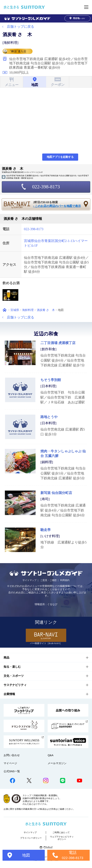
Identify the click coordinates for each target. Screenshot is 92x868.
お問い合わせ (12, 755)
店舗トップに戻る (20, 27)
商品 (6, 658)
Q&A (50, 755)
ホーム (5, 310)
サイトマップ (29, 580)
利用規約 (65, 580)
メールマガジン (57, 763)
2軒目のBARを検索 (58, 204)
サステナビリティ (15, 685)
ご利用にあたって (61, 832)
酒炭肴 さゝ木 (46, 310)
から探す (77, 18)
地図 (26, 855)
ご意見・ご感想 (48, 580)
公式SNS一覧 (12, 771)
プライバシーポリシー (31, 838)
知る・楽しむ (12, 667)
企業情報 (9, 694)
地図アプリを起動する (60, 157)
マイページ (10, 763)
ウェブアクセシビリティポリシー (62, 838)
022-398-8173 (46, 187)
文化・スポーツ (14, 676)
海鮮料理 (28, 310)
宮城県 (15, 310)
